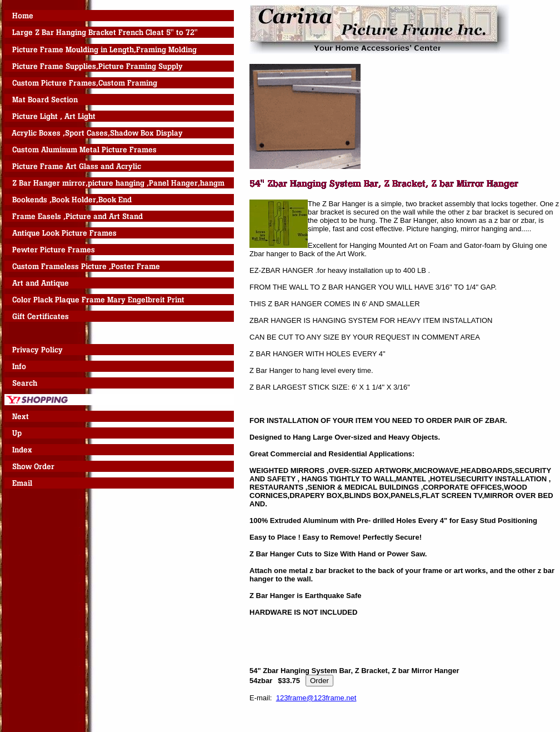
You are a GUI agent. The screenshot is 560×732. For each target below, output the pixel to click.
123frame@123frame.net (316, 698)
